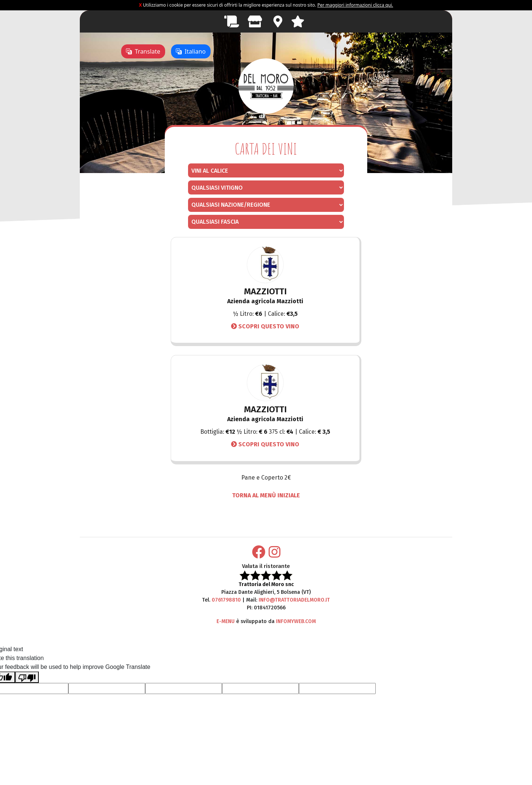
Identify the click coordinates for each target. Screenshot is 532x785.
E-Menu (226, 621)
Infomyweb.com (296, 621)
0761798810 (226, 600)
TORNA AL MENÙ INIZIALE (266, 495)
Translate (143, 51)
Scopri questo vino (265, 326)
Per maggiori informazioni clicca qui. (355, 5)
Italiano (191, 51)
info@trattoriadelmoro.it (294, 600)
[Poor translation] (27, 677)
